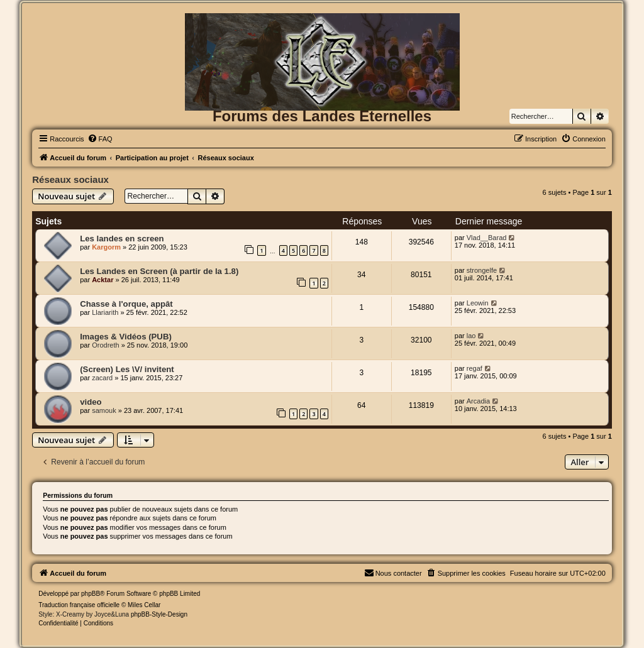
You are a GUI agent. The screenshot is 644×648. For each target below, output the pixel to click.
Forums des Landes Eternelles (322, 116)
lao (471, 336)
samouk (104, 410)
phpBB (91, 594)
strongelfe (482, 270)
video (91, 402)
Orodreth (105, 345)
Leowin (478, 303)
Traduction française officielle (79, 605)
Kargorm (106, 247)
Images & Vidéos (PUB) (126, 337)
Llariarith (105, 312)
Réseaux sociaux (70, 179)
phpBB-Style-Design (159, 614)
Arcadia (478, 401)
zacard (102, 378)
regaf (475, 368)
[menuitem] (100, 139)
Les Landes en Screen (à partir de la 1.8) (159, 271)
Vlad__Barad (487, 238)
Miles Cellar (144, 605)
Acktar (103, 280)
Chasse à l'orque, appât (126, 304)
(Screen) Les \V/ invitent (127, 369)
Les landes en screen (122, 239)
